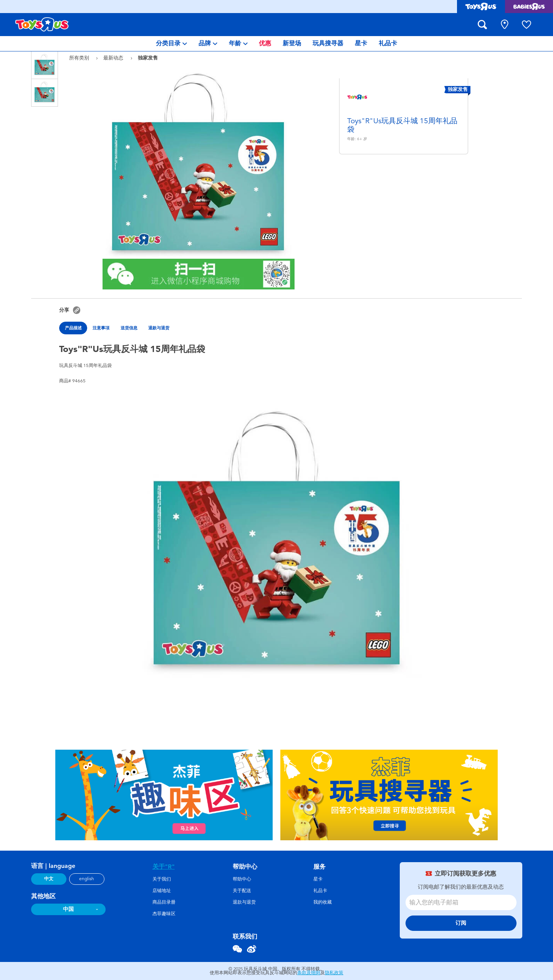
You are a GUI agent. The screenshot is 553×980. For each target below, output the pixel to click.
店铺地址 (162, 891)
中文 (49, 879)
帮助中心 (242, 879)
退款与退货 (244, 902)
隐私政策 (334, 973)
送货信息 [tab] (129, 328)
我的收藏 (323, 902)
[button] (77, 310)
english (87, 879)
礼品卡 (320, 891)
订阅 (461, 923)
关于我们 (162, 879)
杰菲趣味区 (164, 914)
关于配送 (242, 891)
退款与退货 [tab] (159, 328)
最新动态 (114, 58)
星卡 (318, 879)
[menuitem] (171, 44)
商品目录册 (164, 902)
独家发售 (148, 58)
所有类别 (80, 58)
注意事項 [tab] (101, 328)
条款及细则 (309, 973)
